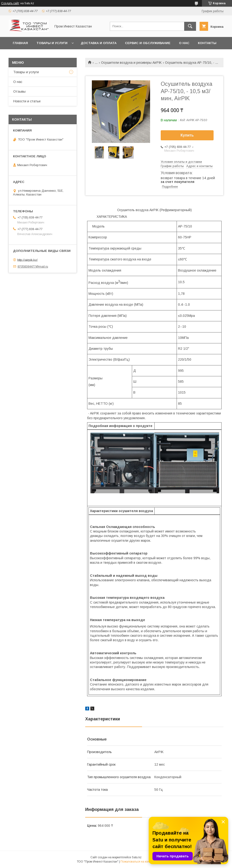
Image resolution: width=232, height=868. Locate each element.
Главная (20, 43)
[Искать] (190, 26)
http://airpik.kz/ (27, 260)
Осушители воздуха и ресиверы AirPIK (131, 63)
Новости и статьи (27, 101)
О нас (184, 43)
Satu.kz (137, 857)
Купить (187, 135)
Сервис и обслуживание (148, 43)
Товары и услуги (52, 43)
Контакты (207, 43)
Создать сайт (10, 3)
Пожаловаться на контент (138, 862)
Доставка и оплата (99, 43)
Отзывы (19, 91)
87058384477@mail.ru (33, 266)
